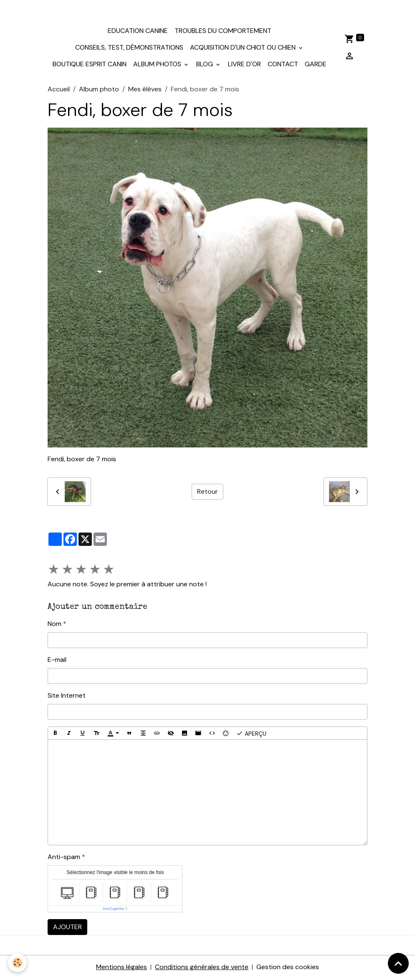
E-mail (57, 661)
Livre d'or (244, 65)
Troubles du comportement (223, 31)
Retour (207, 492)
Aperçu (251, 734)
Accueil (59, 90)
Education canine (138, 31)
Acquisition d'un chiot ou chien (244, 48)
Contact (283, 65)
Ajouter (67, 928)
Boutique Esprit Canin (90, 65)
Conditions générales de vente (202, 968)
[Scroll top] (398, 963)
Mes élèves (145, 90)
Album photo (99, 90)
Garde (316, 65)
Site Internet (67, 697)
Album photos (158, 65)
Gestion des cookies (288, 968)
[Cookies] (18, 963)
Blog (205, 65)
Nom (54, 625)
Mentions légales (121, 968)
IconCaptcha (113, 910)
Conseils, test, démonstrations (129, 48)
